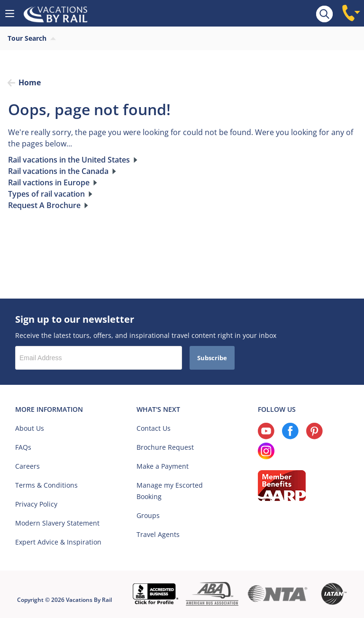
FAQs (23, 447)
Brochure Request (165, 447)
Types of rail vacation (46, 194)
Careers (27, 466)
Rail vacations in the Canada (58, 171)
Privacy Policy (36, 504)
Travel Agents (158, 534)
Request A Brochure (44, 205)
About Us (30, 428)
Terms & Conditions (46, 485)
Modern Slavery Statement (57, 523)
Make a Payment (163, 466)
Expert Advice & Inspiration (58, 542)
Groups (148, 515)
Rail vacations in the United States (69, 160)
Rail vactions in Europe (49, 182)
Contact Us (154, 428)
